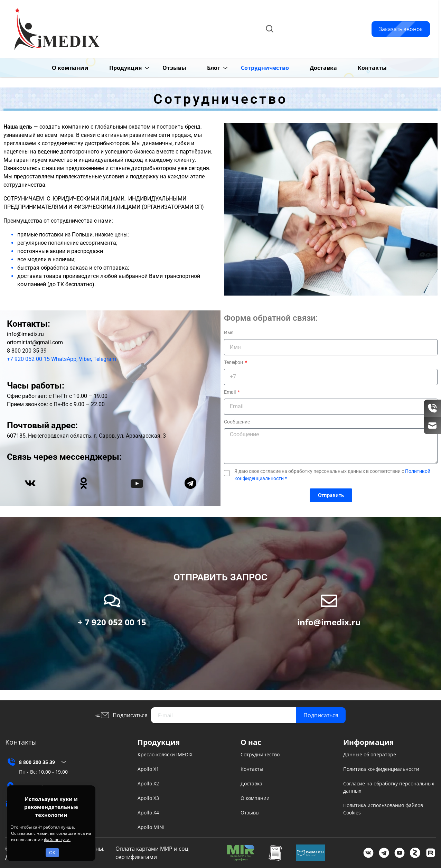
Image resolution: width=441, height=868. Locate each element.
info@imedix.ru (320, 37)
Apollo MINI (151, 827)
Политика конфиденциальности (381, 769)
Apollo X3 (148, 798)
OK (52, 852)
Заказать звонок (401, 29)
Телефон (234, 362)
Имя (229, 333)
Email (230, 392)
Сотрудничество (260, 754)
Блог (203, 68)
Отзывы (164, 68)
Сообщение (237, 422)
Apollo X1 (148, 769)
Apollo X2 (148, 783)
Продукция (115, 68)
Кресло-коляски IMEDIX (165, 754)
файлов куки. (57, 839)
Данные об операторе (370, 754)
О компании (59, 68)
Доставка (313, 68)
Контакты (362, 68)
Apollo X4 (148, 813)
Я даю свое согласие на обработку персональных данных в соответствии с (332, 475)
